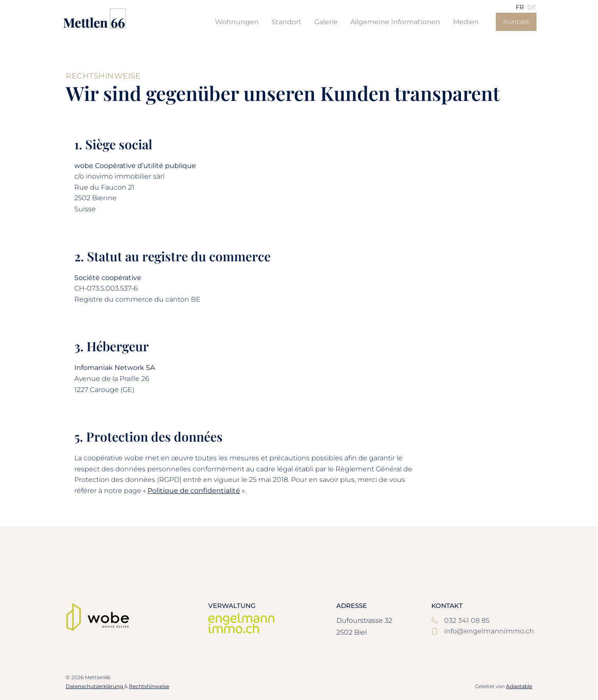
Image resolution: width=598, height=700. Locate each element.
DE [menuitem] (532, 7)
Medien (466, 22)
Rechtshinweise (149, 686)
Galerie (326, 22)
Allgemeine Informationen (395, 22)
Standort (286, 22)
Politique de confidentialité (194, 491)
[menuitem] (520, 7)
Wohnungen (237, 22)
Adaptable (519, 686)
